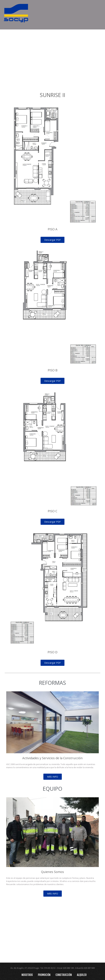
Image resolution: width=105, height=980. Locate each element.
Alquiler (82, 975)
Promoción (44, 975)
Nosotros (27, 975)
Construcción (64, 975)
